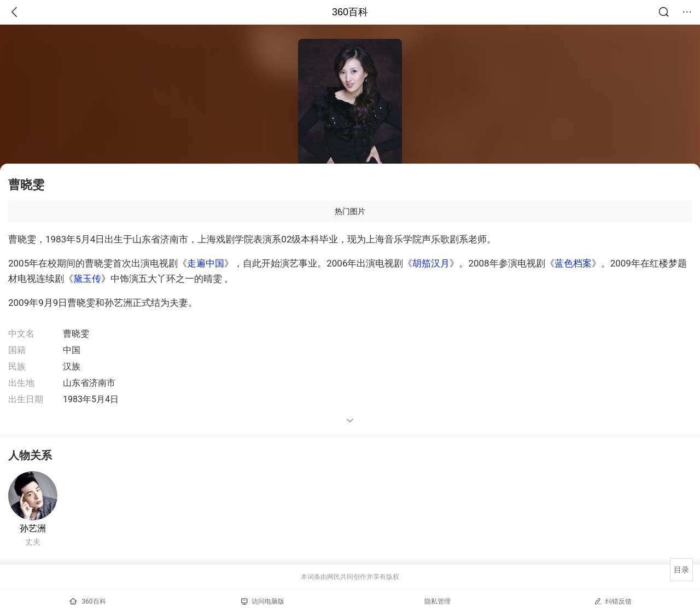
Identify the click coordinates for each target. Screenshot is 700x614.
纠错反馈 (613, 601)
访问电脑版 (263, 601)
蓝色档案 (573, 263)
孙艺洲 (33, 528)
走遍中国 (206, 263)
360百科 (350, 12)
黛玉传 (87, 279)
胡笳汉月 (431, 263)
